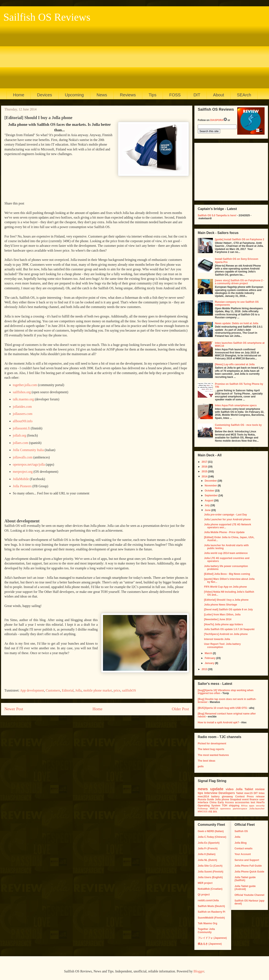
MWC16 (214, 809)
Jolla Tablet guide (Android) (245, 888)
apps (252, 806)
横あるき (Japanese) (210, 944)
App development (32, 690)
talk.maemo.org (23, 399)
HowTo (260, 802)
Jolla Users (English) (210, 877)
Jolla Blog (241, 843)
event (245, 799)
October (210, 491)
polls (201, 766)
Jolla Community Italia (28, 450)
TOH (225, 806)
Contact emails (243, 849)
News (102, 95)
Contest (240, 797)
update (217, 789)
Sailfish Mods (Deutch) (211, 906)
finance (254, 799)
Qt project (204, 895)
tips (200, 793)
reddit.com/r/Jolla (208, 900)
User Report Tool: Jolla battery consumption (222, 645)
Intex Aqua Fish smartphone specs (236, 405)
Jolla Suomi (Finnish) (210, 872)
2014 (205, 477)
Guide (211, 799)
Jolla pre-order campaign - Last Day (225, 515)
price (117, 690)
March (209, 653)
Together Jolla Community (206, 931)
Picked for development (212, 744)
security (260, 806)
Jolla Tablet (244, 789)
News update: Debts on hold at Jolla (237, 323)
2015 (205, 471)
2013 (205, 669)
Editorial (68, 690)
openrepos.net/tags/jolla (29, 464)
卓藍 (210, 812)
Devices (44, 95)
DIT (197, 95)
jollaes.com (20, 443)
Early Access (226, 802)
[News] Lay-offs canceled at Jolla (235, 364)
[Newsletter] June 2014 (218, 619)
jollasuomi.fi (21, 428)
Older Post (180, 709)
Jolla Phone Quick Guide (249, 872)
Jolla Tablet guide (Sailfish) (245, 879)
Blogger (199, 971)
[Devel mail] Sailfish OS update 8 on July (228, 610)
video (230, 789)
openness (225, 809)
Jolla (78, 690)
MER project (205, 883)
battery (215, 797)
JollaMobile (21, 479)
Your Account (243, 854)
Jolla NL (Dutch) (207, 860)
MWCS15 (203, 811)
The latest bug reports (211, 749)
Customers (53, 690)
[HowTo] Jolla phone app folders (224, 624)
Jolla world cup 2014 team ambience (226, 553)
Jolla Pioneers (22, 486)
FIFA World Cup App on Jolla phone (225, 587)
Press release (256, 797)
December (211, 481)
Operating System (209, 806)
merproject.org (23, 472)
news (203, 789)
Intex (262, 793)
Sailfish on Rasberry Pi (212, 912)
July (208, 505)
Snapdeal (235, 799)
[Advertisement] (133, 55)
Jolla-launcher (257, 809)
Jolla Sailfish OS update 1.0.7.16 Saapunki (229, 629)
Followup (203, 809)
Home (19, 95)
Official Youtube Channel (249, 895)
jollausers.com (23, 414)
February (210, 658)
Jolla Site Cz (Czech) (210, 866)
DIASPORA (218, 120)
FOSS (175, 95)
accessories (242, 802)
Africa (244, 806)
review (260, 789)
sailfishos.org (22, 392)
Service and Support (247, 860)
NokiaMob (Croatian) (210, 889)
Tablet (240, 793)
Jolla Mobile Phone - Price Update (224, 532)
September (212, 495)
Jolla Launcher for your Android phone (227, 519)
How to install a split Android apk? (218, 722)
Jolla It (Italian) (207, 854)
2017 (205, 462)
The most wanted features (213, 755)
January (210, 663)
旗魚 (215, 812)
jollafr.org (19, 435)
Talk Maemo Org (207, 923)
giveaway (227, 797)
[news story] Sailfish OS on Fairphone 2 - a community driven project (240, 282)
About (219, 95)
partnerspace (240, 809)
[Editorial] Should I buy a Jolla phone (226, 600)
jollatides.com (22, 407)
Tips (152, 95)
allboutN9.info (23, 421)
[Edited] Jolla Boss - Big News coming (227, 574)
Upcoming (74, 95)
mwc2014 (203, 797)
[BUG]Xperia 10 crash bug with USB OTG (222, 708)
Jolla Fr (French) (208, 849)
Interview (211, 793)
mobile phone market (98, 690)
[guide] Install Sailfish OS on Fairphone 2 (240, 239)
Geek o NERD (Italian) (211, 831)
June (208, 510)
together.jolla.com (25, 385)
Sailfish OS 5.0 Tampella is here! (217, 215)
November (211, 486)
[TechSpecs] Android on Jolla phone (226, 634)
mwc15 (248, 793)
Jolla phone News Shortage (221, 605)
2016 (205, 467)
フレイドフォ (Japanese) (212, 938)
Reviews (128, 95)
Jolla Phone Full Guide (248, 866)
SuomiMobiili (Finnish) (211, 918)
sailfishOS (129, 690)
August (209, 501)
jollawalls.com (23, 457)
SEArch (244, 95)
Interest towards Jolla (217, 639)
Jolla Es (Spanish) (209, 843)
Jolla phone (222, 799)
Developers (227, 793)
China (213, 802)
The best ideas (206, 761)
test (253, 802)
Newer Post (14, 709)
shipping (234, 806)
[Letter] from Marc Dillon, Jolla (222, 615)
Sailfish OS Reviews (47, 17)
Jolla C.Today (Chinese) (212, 837)
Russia (202, 799)
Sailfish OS (241, 831)
